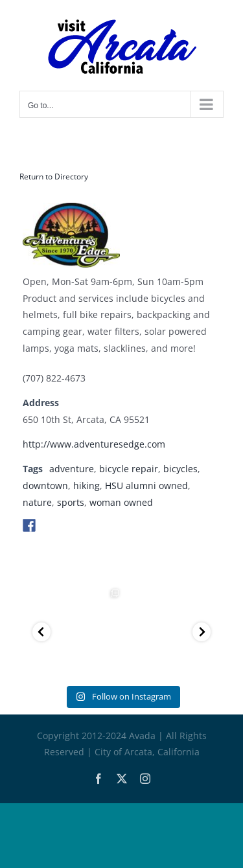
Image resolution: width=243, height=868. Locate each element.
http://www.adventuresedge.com (94, 444)
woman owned (121, 502)
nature (37, 502)
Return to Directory (54, 177)
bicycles (180, 469)
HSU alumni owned (146, 485)
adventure (72, 469)
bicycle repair (129, 469)
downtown (45, 485)
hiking (87, 485)
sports (71, 502)
